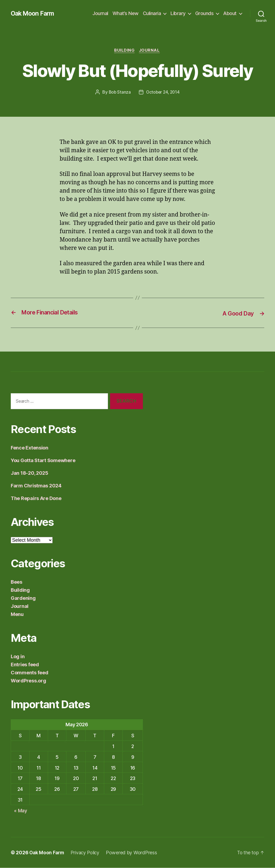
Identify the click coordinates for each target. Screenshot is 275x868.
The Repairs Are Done (36, 499)
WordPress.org (28, 681)
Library (178, 13)
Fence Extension (30, 448)
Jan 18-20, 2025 (30, 473)
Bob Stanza (119, 93)
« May (21, 811)
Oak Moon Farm (34, 13)
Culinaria (152, 13)
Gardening (23, 598)
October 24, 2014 (163, 93)
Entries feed (25, 665)
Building (124, 51)
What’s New (126, 13)
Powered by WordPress (135, 853)
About (230, 13)
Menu (17, 614)
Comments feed (30, 673)
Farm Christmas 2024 (36, 486)
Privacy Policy (87, 853)
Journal (100, 13)
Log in (18, 657)
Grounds (205, 13)
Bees (17, 582)
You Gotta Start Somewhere (43, 461)
